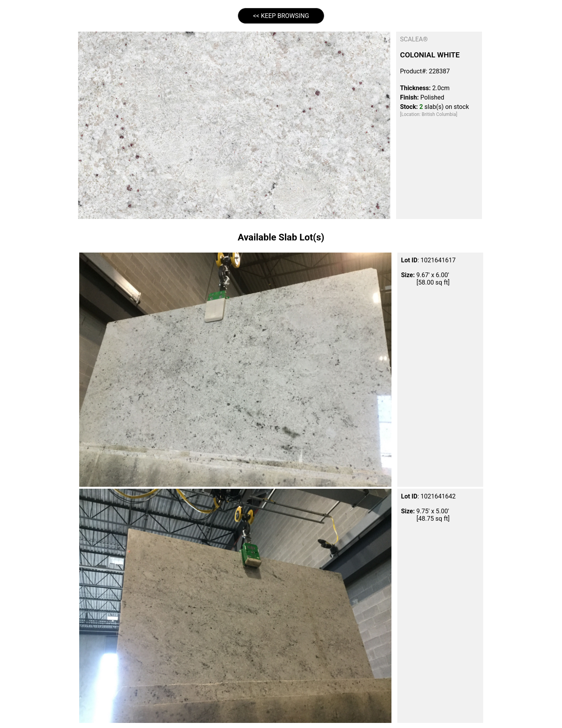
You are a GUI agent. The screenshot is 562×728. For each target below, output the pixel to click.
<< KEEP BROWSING (281, 16)
